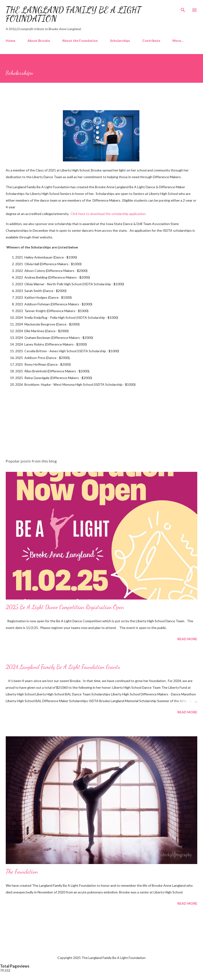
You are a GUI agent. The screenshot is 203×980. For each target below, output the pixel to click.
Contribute (151, 41)
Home (11, 41)
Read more (187, 639)
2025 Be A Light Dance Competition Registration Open (65, 607)
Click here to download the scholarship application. (108, 214)
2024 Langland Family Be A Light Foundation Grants (63, 667)
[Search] (183, 9)
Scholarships (120, 41)
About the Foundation (80, 41)
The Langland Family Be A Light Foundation (73, 14)
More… (178, 41)
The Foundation (22, 872)
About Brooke (39, 41)
